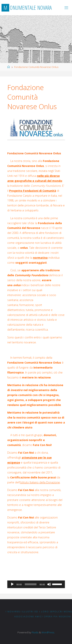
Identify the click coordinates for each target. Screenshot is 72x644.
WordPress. (48, 632)
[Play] (12, 584)
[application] (36, 584)
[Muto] (49, 584)
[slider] (31, 584)
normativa (40, 258)
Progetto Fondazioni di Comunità (33, 191)
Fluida (35, 632)
